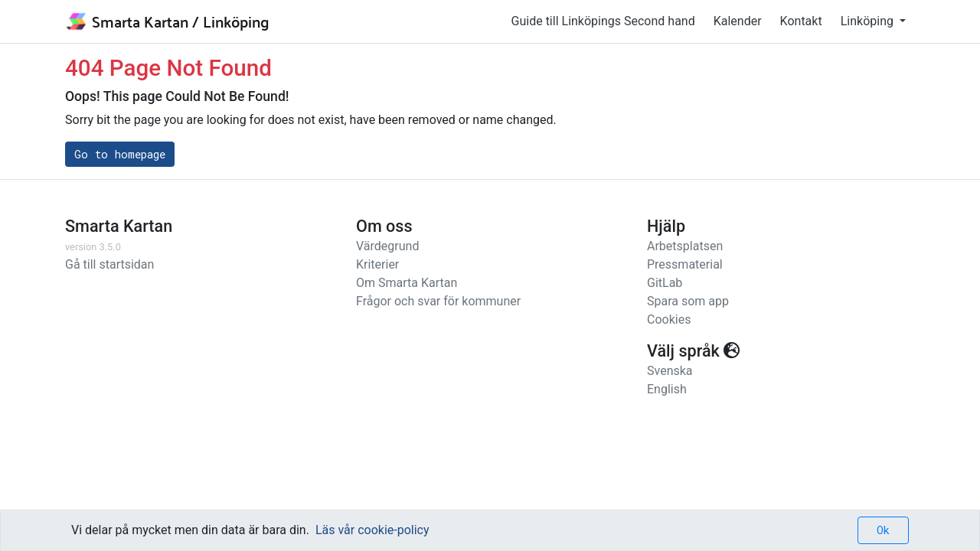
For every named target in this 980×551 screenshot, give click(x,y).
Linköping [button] (869, 21)
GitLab (665, 283)
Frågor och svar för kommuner (438, 301)
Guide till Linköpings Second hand (603, 21)
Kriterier (377, 264)
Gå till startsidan (109, 264)
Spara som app (688, 301)
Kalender (738, 21)
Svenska (670, 371)
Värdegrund (387, 246)
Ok (883, 530)
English (667, 389)
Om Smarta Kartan (407, 283)
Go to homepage (120, 154)
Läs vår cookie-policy (372, 530)
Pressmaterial (685, 264)
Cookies (669, 320)
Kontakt (801, 21)
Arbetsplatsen (685, 246)
